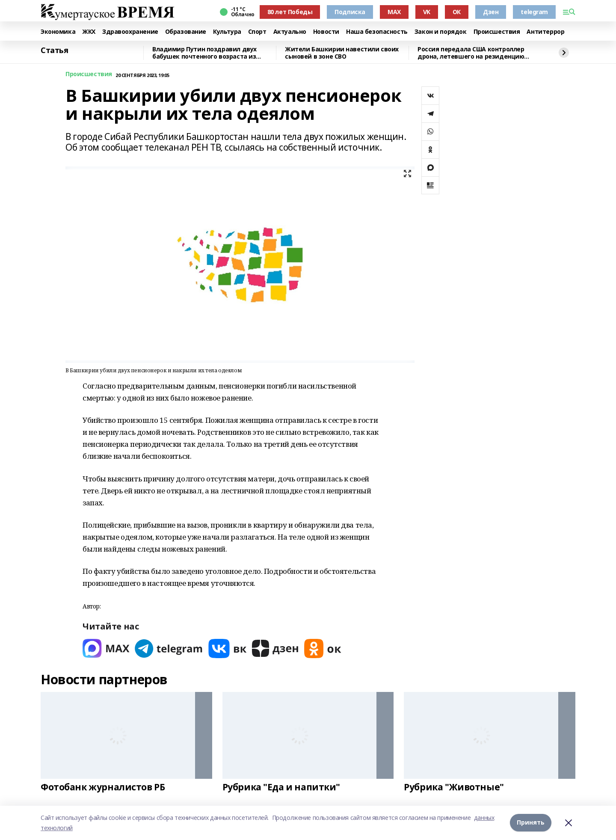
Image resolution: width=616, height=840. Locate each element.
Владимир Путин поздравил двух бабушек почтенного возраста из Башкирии (204, 53)
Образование (186, 32)
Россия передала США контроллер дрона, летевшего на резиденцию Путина (471, 53)
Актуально (290, 32)
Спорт (257, 32)
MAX (394, 12)
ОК (457, 12)
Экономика (58, 32)
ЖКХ (89, 32)
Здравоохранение (130, 32)
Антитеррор (545, 32)
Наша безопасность (377, 32)
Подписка (350, 12)
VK (427, 12)
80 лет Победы (290, 12)
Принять (531, 823)
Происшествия (497, 32)
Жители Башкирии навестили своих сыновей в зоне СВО (342, 53)
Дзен (491, 12)
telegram (534, 12)
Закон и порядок (441, 32)
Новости (326, 32)
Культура (227, 32)
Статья (54, 50)
